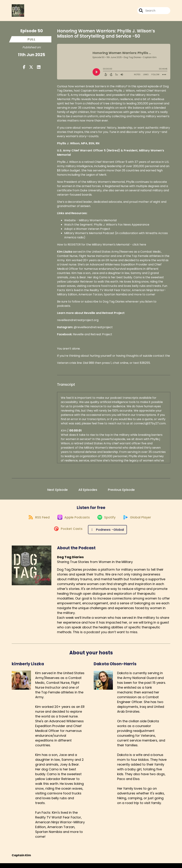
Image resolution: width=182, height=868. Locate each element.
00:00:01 (75, 433)
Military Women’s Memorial (98, 222)
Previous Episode (121, 492)
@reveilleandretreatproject (93, 329)
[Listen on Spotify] (107, 522)
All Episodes (88, 492)
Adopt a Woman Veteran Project (87, 231)
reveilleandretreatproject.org (78, 322)
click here (139, 247)
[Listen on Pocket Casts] (68, 534)
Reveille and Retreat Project (93, 336)
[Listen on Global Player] (140, 522)
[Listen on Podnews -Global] (108, 534)
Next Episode (57, 492)
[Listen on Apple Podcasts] (72, 522)
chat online (121, 365)
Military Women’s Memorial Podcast (90, 235)
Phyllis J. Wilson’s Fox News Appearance (122, 227)
